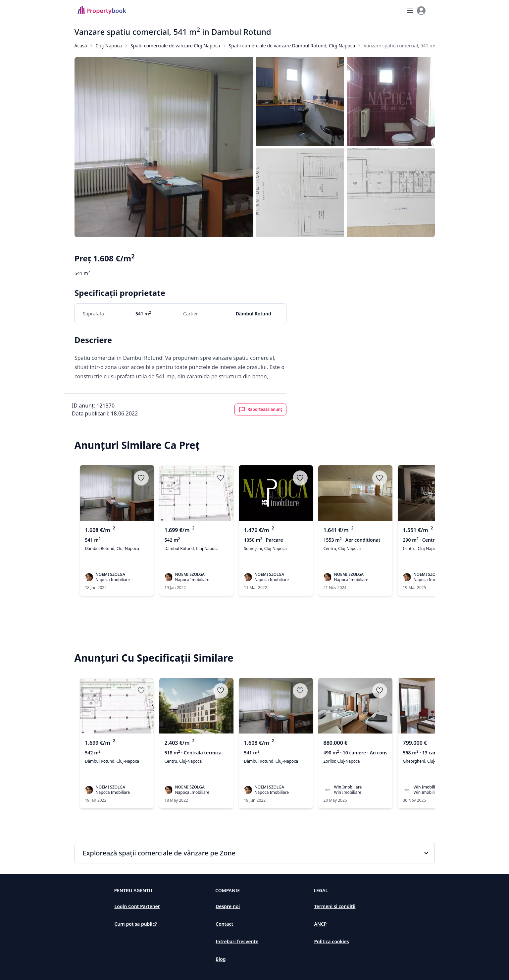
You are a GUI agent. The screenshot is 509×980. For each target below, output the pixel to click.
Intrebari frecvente (237, 941)
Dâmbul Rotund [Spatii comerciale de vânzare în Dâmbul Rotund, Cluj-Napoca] (253, 314)
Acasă (81, 46)
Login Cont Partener (137, 906)
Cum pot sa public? (136, 924)
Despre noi (228, 906)
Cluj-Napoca (109, 46)
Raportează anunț (260, 409)
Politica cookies (331, 941)
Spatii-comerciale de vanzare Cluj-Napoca (175, 46)
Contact (224, 924)
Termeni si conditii (335, 906)
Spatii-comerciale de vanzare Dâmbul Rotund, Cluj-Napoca (292, 46)
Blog (221, 959)
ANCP (320, 924)
